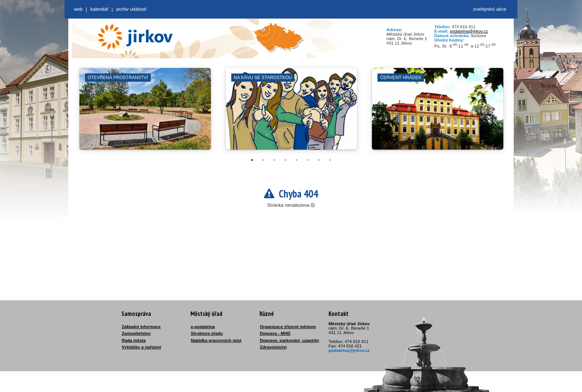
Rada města (134, 340)
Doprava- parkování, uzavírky (290, 340)
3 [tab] (274, 160)
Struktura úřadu (207, 333)
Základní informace (141, 327)
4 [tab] (285, 160)
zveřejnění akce (490, 9)
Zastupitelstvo (136, 333)
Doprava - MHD (275, 333)
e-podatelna (203, 327)
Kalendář (99, 9)
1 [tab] (252, 160)
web (78, 9)
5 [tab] (297, 160)
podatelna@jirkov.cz (469, 31)
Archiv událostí (131, 9)
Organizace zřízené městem (288, 327)
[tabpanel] (145, 112)
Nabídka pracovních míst (216, 340)
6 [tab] (308, 160)
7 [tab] (319, 160)
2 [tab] (263, 160)
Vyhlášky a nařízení (141, 347)
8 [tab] (330, 160)
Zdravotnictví (273, 347)
